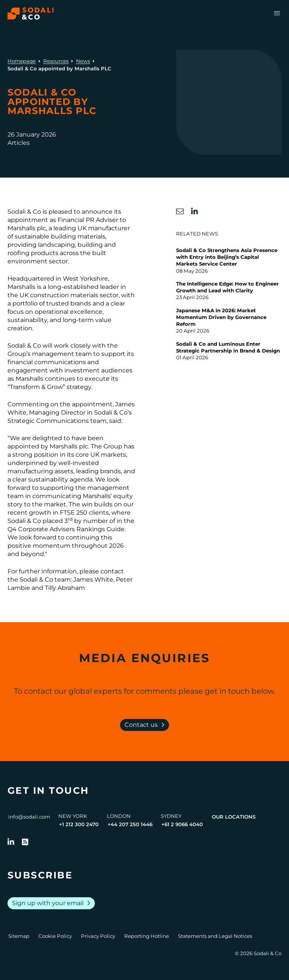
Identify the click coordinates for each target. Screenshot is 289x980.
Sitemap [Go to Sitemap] (19, 936)
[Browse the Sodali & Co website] (31, 14)
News (83, 61)
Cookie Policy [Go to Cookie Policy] (55, 936)
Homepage (22, 61)
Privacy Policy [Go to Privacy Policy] (98, 936)
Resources (56, 61)
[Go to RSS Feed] (25, 842)
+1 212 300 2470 (79, 824)
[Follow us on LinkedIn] (11, 842)
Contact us (146, 725)
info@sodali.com (29, 817)
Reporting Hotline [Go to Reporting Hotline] (147, 936)
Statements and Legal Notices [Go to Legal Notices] (215, 936)
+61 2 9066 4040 (182, 824)
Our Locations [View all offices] (234, 817)
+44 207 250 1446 (130, 824)
